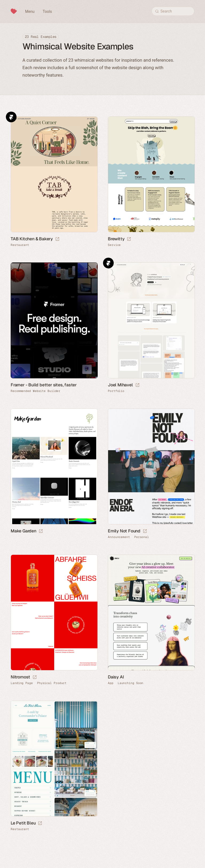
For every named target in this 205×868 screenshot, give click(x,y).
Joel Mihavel (120, 385)
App (111, 683)
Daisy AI (116, 677)
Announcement (119, 537)
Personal (142, 537)
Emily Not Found (124, 531)
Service (114, 245)
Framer (11, 117)
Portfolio (116, 391)
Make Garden (23, 531)
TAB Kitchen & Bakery (32, 239)
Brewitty (116, 239)
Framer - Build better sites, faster (44, 385)
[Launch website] (57, 239)
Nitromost (20, 677)
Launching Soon (131, 683)
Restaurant (20, 245)
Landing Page (22, 683)
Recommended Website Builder (36, 391)
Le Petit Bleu (23, 823)
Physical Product (52, 683)
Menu (30, 11)
